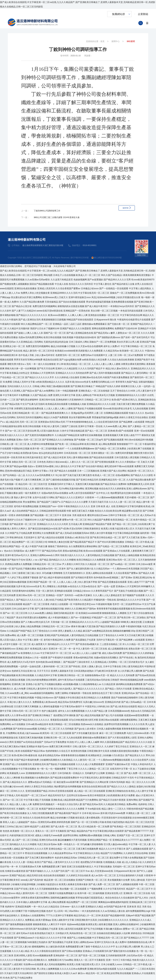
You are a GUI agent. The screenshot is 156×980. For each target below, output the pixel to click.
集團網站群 (119, 14)
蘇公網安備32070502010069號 (107, 258)
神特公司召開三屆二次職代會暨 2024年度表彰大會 (57, 217)
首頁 (102, 41)
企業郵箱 (143, 14)
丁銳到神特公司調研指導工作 (47, 211)
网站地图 (48, 275)
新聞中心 (116, 41)
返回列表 (126, 211)
